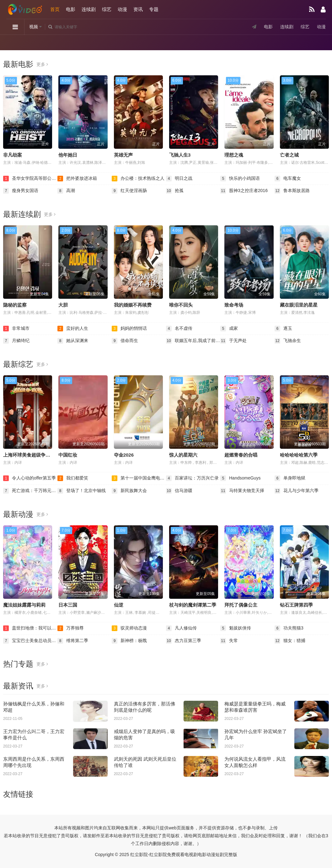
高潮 (66, 191)
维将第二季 (73, 641)
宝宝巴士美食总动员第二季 (30, 641)
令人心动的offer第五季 (29, 478)
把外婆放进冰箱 (77, 179)
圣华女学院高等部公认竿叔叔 (30, 179)
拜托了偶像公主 (241, 605)
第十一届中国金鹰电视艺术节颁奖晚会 (139, 478)
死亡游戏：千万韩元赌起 (30, 491)
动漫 (122, 9)
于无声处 (233, 341)
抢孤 (175, 191)
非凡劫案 (13, 155)
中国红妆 (68, 455)
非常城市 (16, 329)
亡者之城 (289, 155)
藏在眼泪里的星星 (299, 305)
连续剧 (89, 9)
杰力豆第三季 (184, 641)
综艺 (107, 9)
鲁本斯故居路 (292, 191)
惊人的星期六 (183, 455)
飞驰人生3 (180, 155)
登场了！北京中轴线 (82, 491)
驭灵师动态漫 (129, 628)
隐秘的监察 (15, 305)
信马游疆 (179, 491)
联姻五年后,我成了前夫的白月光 (193, 341)
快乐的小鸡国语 (240, 179)
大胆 (63, 305)
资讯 (138, 9)
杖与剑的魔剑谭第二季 (193, 605)
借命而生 (125, 341)
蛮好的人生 (73, 329)
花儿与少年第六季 (297, 491)
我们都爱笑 (73, 478)
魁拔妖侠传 (236, 628)
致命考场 (234, 305)
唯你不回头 (181, 305)
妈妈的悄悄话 (129, 329)
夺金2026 (124, 455)
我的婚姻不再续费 (133, 305)
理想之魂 (234, 155)
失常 (229, 641)
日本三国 (68, 605)
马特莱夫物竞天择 (242, 491)
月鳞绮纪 (16, 341)
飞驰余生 (288, 341)
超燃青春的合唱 (241, 455)
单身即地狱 (290, 478)
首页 (55, 9)
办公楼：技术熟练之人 (138, 179)
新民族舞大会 (129, 491)
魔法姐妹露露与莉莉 (24, 605)
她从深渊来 (73, 341)
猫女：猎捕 (290, 641)
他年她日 (68, 155)
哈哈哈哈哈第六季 (299, 455)
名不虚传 (179, 329)
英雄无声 (123, 155)
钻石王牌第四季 (296, 605)
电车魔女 (288, 179)
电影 (71, 9)
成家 (229, 329)
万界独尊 (71, 628)
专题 (154, 9)
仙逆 (119, 605)
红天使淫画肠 (129, 191)
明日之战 (179, 179)
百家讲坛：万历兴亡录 (192, 478)
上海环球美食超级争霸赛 (29, 455)
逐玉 (283, 329)
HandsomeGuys (240, 478)
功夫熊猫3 (289, 628)
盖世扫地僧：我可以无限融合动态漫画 (30, 628)
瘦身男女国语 (21, 191)
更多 (42, 64)
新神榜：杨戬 (129, 641)
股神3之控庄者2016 (244, 191)
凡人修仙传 (181, 628)
